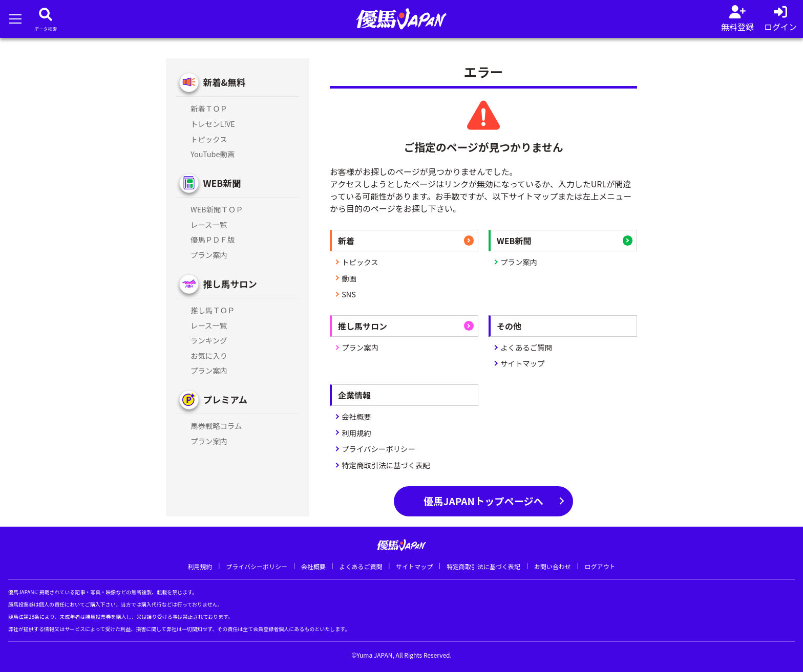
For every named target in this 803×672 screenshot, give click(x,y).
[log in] (780, 19)
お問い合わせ (553, 566)
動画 (349, 278)
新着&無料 (224, 82)
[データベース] (46, 19)
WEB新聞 (222, 183)
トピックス (360, 262)
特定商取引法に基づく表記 (386, 465)
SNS (349, 294)
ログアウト (600, 566)
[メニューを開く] (15, 19)
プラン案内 (519, 262)
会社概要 (356, 416)
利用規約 (356, 433)
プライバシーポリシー (378, 449)
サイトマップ (522, 363)
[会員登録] (737, 19)
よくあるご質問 (526, 347)
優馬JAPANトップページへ (483, 501)
